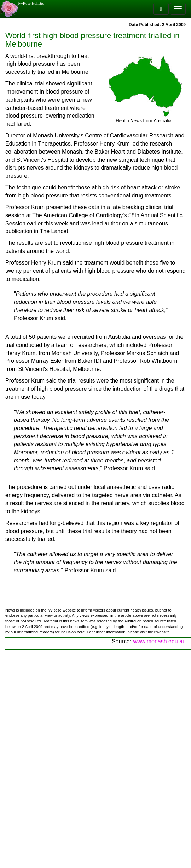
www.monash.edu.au (159, 641)
